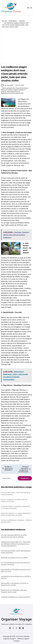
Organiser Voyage (17, 619)
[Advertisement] (16, 45)
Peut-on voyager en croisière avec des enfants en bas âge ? (14, 500)
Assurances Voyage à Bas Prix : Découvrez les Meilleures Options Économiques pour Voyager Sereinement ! (16, 544)
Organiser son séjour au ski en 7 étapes (14, 558)
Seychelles (20, 93)
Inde (26, 88)
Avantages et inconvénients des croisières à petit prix (16, 577)
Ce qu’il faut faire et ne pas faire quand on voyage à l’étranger (15, 563)
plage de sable (5, 91)
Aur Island (17, 88)
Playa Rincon (15, 91)
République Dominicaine (8, 93)
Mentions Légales (23, 639)
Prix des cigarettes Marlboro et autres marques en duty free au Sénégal (14, 536)
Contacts (16, 641)
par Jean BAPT (7, 85)
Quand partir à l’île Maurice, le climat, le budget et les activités (15, 584)
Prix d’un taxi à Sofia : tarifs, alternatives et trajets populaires (16, 494)
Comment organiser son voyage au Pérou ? (16, 597)
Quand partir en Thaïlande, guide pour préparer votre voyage (14, 591)
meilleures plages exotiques (16, 90)
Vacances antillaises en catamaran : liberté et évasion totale (16, 521)
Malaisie (4, 90)
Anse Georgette (8, 88)
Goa (22, 88)
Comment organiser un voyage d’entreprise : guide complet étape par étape (16, 514)
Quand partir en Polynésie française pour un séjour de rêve (16, 570)
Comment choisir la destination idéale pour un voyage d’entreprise (16, 507)
